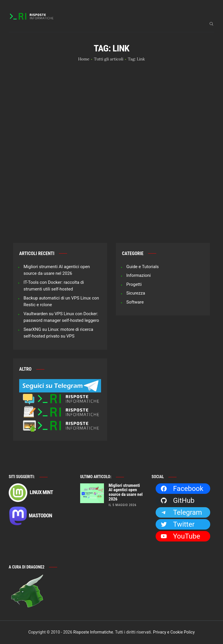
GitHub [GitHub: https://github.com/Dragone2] (177, 501)
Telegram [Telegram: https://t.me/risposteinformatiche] (181, 512)
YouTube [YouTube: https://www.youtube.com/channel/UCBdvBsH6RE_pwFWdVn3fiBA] (180, 536)
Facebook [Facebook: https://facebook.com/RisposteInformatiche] (182, 489)
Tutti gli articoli (108, 59)
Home (84, 59)
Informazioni (139, 275)
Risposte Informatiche (93, 632)
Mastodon (30, 516)
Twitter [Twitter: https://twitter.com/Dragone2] (177, 524)
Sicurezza (136, 293)
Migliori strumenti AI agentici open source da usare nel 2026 (126, 493)
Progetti (134, 284)
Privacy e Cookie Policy (174, 632)
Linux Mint (31, 493)
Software (135, 302)
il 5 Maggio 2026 (123, 505)
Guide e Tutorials (143, 267)
